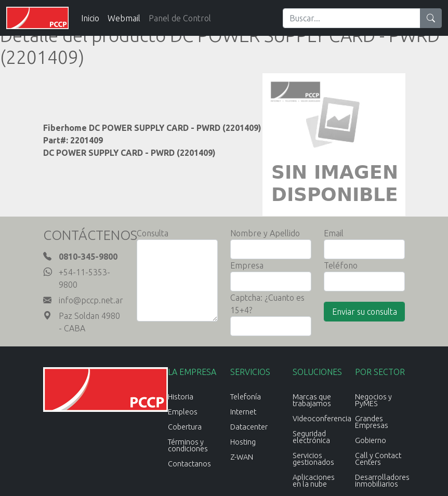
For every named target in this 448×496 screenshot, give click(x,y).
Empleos (183, 412)
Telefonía (246, 397)
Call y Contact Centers (378, 459)
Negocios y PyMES (373, 400)
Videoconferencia (322, 419)
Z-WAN (242, 457)
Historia (181, 397)
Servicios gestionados (313, 459)
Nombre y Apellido (265, 233)
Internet (243, 412)
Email (334, 233)
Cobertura (185, 427)
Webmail (124, 18)
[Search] (352, 18)
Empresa (247, 265)
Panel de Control (180, 18)
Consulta (153, 233)
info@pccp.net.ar (91, 300)
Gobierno (371, 440)
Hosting (243, 442)
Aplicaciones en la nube (314, 481)
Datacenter (249, 427)
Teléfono (341, 265)
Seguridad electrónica (311, 437)
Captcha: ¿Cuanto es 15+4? (267, 304)
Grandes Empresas (372, 422)
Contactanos (189, 464)
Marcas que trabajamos (312, 400)
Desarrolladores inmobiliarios (382, 481)
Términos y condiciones (188, 445)
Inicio (90, 18)
